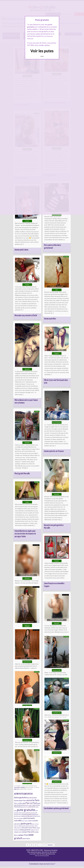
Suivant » (50, 845)
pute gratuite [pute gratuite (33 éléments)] (26, 810)
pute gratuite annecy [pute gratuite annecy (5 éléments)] (29, 813)
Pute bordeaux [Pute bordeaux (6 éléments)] (18, 807)
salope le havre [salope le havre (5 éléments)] (35, 830)
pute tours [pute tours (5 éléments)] (32, 826)
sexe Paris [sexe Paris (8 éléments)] (26, 838)
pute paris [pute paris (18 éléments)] (26, 823)
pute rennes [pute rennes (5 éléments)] (35, 824)
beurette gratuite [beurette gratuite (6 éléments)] (32, 798)
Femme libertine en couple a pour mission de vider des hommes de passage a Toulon (25, 534)
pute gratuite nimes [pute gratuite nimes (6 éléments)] (30, 814)
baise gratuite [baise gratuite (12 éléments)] (20, 797)
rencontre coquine (20, 787)
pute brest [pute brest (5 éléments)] (26, 807)
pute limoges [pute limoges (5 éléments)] (20, 818)
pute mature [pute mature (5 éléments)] (25, 821)
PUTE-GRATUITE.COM (35, 850)
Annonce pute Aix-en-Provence (54, 451)
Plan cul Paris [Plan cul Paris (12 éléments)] (31, 803)
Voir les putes (42, 51)
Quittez (42, 56)
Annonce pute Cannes (21, 250)
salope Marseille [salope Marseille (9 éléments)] (28, 832)
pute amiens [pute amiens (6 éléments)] (22, 805)
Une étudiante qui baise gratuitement (56, 808)
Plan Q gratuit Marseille (22, 474)
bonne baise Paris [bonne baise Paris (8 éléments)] (20, 800)
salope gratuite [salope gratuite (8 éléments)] (25, 830)
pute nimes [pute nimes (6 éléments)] (17, 824)
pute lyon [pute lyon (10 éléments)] (27, 818)
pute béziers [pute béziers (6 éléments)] (32, 807)
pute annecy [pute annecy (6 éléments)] (36, 805)
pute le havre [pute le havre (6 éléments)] (34, 816)
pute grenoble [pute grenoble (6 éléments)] (26, 816)
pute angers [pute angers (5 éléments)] (29, 805)
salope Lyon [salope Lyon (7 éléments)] (18, 832)
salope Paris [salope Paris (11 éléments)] (23, 835)
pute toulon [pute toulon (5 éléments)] (26, 826)
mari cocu (50, 864)
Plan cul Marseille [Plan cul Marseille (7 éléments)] (20, 803)
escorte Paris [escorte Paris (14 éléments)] (33, 800)
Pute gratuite (45, 856)
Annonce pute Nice (50, 319)
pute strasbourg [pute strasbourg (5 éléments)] (18, 826)
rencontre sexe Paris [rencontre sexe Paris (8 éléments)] (29, 828)
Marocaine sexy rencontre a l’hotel (26, 315)
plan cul (16, 789)
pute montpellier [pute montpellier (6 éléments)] (33, 821)
